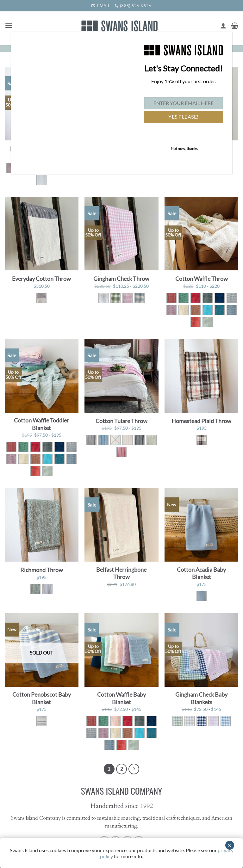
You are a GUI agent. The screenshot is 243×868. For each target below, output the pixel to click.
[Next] (134, 769)
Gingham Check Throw (121, 279)
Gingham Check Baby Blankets (201, 698)
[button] (9, 25)
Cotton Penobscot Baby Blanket (42, 698)
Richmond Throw (42, 570)
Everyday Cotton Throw (41, 279)
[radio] (41, 180)
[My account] (223, 26)
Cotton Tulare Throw (121, 421)
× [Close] (230, 845)
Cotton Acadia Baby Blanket (201, 573)
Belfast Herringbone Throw (121, 573)
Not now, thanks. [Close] (185, 148)
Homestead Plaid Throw (201, 421)
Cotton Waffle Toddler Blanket (41, 424)
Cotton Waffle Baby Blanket (121, 698)
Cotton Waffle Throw (202, 279)
